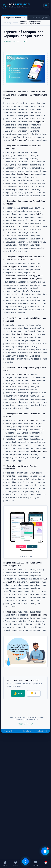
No (34, 693)
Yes (18, 693)
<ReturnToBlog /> (26, 724)
